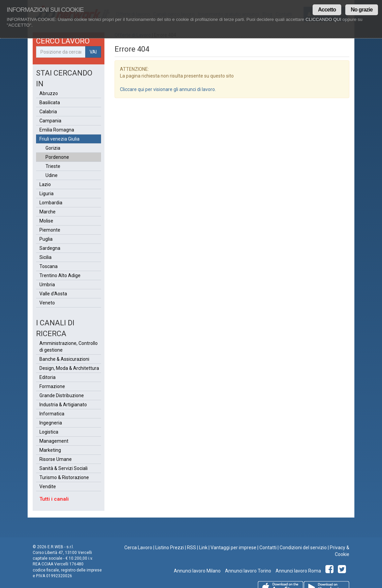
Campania (50, 121)
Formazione (52, 386)
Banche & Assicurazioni (64, 359)
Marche (47, 212)
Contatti (268, 548)
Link (203, 548)
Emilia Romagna (57, 130)
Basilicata (50, 102)
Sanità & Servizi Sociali (63, 468)
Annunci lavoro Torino (248, 571)
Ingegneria (51, 423)
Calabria (48, 112)
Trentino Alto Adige (60, 275)
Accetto (327, 10)
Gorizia (53, 148)
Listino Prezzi (170, 548)
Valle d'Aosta (53, 294)
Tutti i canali (54, 499)
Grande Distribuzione (62, 395)
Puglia (46, 239)
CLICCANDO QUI (323, 19)
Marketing (50, 450)
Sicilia (45, 257)
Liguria (46, 194)
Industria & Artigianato (63, 405)
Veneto (47, 303)
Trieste (53, 166)
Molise (46, 221)
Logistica (49, 432)
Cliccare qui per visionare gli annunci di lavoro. (168, 89)
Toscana (49, 266)
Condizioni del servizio (303, 548)
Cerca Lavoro (138, 548)
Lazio (45, 184)
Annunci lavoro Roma (298, 571)
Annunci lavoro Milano (197, 571)
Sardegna (50, 248)
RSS (192, 548)
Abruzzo (49, 93)
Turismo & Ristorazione (64, 477)
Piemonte (50, 230)
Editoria (47, 377)
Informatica (52, 414)
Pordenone (57, 157)
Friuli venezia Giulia (59, 139)
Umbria (47, 285)
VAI (93, 52)
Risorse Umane (56, 459)
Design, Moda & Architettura (69, 368)
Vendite (48, 487)
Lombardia (51, 203)
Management (54, 441)
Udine (52, 175)
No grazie (362, 10)
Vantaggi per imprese (233, 548)
